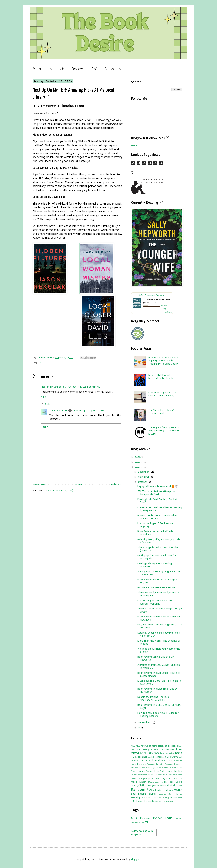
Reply (43, 397)
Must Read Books (172, 782)
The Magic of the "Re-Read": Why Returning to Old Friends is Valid (164, 431)
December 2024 (139, 764)
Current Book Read (150, 760)
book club (159, 750)
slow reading (163, 798)
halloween (177, 775)
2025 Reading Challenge (152, 295)
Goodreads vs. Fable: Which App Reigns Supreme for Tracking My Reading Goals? (163, 361)
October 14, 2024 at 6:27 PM (88, 410)
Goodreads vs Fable (164, 775)
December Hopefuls (173, 764)
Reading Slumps (147, 794)
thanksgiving (142, 801)
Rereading (136, 797)
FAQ (95, 69)
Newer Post (40, 485)
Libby (173, 778)
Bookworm (172, 757)
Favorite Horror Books (156, 771)
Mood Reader (138, 782)
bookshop (152, 757)
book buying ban (145, 749)
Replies (48, 404)
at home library (157, 746)
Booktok (162, 757)
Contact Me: (114, 69)
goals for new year (146, 775)
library (179, 778)
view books (168, 312)
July (140, 728)
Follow (135, 146)
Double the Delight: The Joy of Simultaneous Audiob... (154, 699)
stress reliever (176, 798)
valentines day (168, 801)
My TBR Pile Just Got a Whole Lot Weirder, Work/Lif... (155, 602)
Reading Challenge (164, 790)
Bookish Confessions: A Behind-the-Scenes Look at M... (157, 517)
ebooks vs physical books (153, 768)
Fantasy (142, 771)
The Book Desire (58, 410)
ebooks (138, 768)
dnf (133, 768)
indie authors (155, 778)
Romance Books (149, 798)
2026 (138, 457)
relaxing (178, 794)
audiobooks (171, 746)
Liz (144, 300)
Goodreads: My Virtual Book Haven (156, 588)
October (143, 482)
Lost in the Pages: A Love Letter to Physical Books (162, 394)
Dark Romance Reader (172, 761)
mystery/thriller (138, 785)
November (144, 477)
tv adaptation (154, 801)
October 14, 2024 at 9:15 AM (84, 387)
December (144, 472)
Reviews (78, 69)
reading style (166, 794)
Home (38, 69)
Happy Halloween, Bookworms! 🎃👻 (158, 486)
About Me (57, 69)
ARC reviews (142, 746)
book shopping (167, 753)
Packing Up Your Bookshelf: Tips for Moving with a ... (157, 557)
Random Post (142, 789)
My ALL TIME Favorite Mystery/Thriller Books (161, 377)
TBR (41, 362)
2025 (138, 462)
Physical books (175, 785)
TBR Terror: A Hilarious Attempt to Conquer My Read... (156, 493)
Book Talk (162, 818)
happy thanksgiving (140, 778)
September (144, 723)
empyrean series (171, 768)
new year (152, 785)
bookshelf (142, 757)
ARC (133, 746)
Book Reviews (149, 753)
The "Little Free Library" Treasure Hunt (161, 412)
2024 (138, 467)
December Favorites (156, 764)
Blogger (135, 860)
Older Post (117, 485)
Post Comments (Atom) (60, 491)
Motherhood (154, 782)
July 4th (166, 778)
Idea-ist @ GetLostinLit (54, 387)
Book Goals (170, 749)
